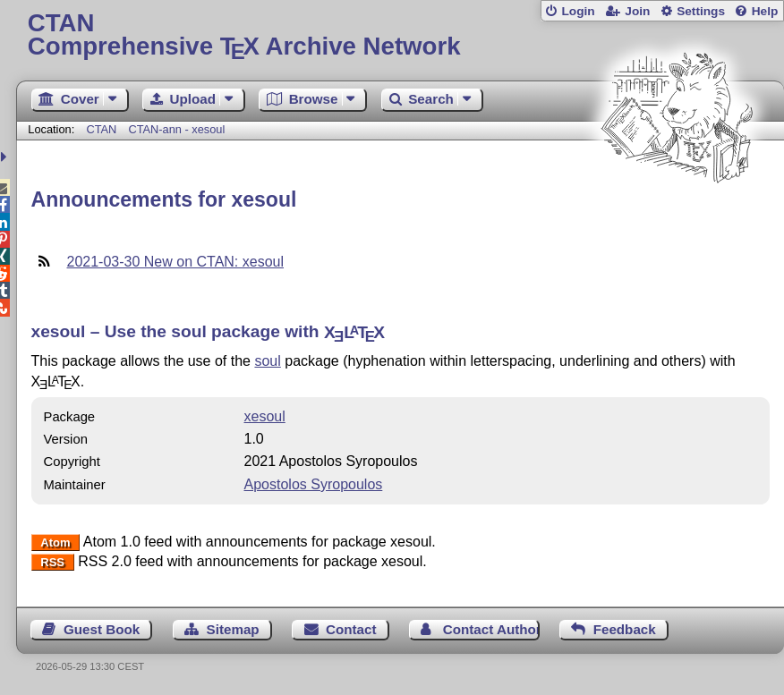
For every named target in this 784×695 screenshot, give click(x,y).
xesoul (265, 416)
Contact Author (491, 629)
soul (267, 361)
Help (765, 11)
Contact (351, 629)
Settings (701, 11)
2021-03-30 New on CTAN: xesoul (176, 262)
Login (578, 11)
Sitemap (233, 629)
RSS (52, 562)
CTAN (101, 129)
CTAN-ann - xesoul (176, 129)
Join (637, 11)
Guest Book (102, 629)
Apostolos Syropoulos (314, 484)
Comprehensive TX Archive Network (400, 35)
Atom (55, 542)
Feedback (625, 629)
